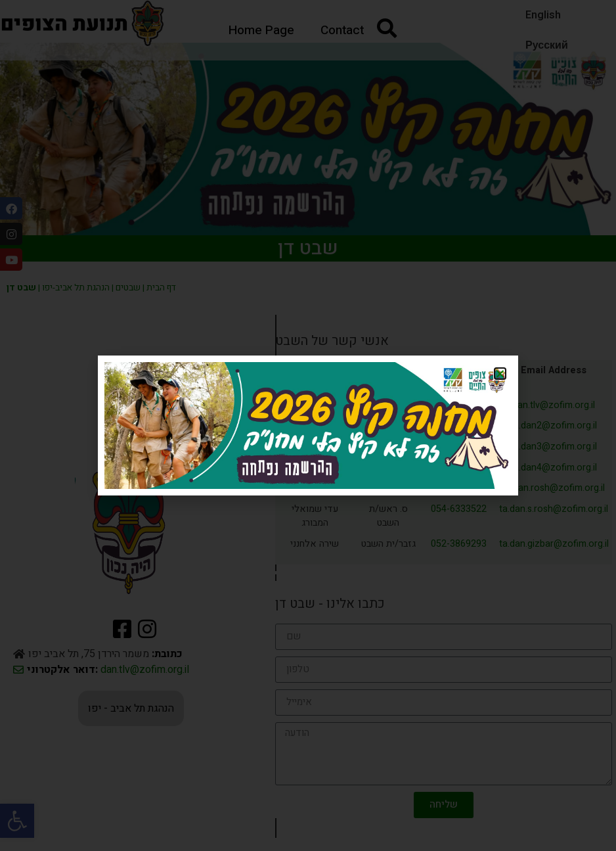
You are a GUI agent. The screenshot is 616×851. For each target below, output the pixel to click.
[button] (500, 374)
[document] (308, 425)
